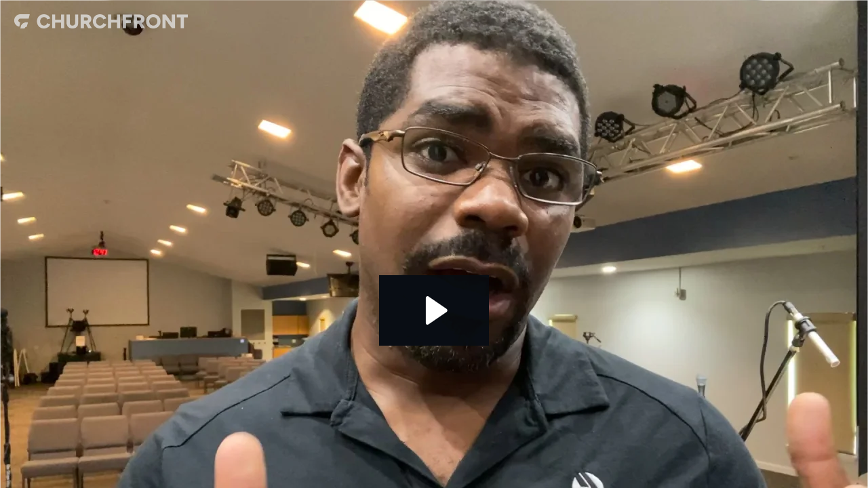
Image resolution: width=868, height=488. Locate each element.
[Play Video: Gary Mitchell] (434, 310)
